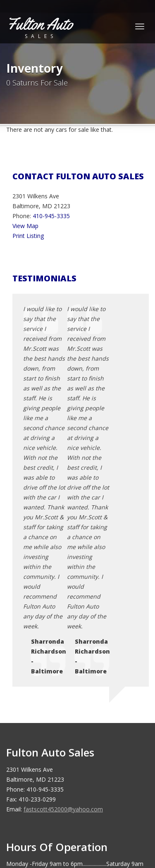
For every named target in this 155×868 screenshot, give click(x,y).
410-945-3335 (51, 216)
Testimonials (46, 720)
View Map (25, 226)
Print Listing (28, 236)
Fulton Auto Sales (66, 814)
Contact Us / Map (52, 691)
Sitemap (40, 730)
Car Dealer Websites (37, 824)
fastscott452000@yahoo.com (63, 571)
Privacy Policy (47, 700)
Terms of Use (47, 710)
